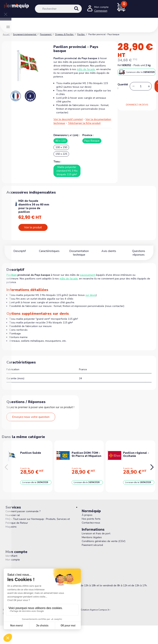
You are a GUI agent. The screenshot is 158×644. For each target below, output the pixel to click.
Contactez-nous (91, 523)
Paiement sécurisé (92, 545)
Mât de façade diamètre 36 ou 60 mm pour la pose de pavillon (34, 206)
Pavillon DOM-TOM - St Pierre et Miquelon (86, 454)
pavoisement (88, 275)
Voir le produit (33, 227)
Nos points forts (91, 519)
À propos (87, 515)
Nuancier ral (13, 515)
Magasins (11, 527)
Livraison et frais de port (96, 533)
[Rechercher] (58, 9)
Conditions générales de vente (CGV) (104, 541)
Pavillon (12, 275)
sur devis (91, 295)
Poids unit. (140, 65)
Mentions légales (92, 537)
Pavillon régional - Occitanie (136, 454)
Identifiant (11, 556)
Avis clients (109, 251)
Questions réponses (139, 251)
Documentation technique (79, 253)
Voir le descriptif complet (68, 119)
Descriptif (20, 251)
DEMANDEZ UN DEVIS (137, 105)
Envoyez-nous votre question (31, 417)
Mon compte (13, 560)
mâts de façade (86, 69)
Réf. (120, 65)
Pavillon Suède (31, 453)
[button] (152, 467)
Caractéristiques (49, 251)
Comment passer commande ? (23, 511)
